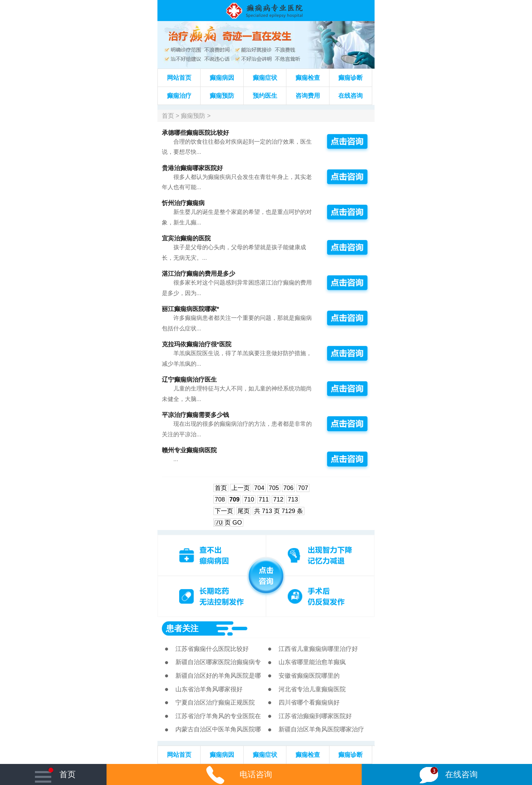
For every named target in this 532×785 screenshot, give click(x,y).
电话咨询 (234, 774)
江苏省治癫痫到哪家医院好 (315, 716)
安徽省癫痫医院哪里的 (309, 676)
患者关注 (182, 628)
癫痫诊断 (350, 78)
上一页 (241, 488)
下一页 (224, 511)
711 (264, 499)
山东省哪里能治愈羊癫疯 (312, 662)
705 (274, 488)
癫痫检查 (308, 78)
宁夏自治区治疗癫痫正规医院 (215, 702)
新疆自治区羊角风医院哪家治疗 (321, 729)
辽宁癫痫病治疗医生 (189, 380)
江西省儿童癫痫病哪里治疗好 (318, 649)
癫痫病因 (222, 78)
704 (259, 488)
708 (220, 499)
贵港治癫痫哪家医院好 (192, 168)
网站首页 (179, 78)
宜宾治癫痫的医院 (186, 238)
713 (293, 499)
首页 (168, 116)
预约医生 (265, 96)
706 (288, 488)
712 (278, 499)
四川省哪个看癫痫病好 (309, 702)
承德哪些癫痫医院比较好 (195, 133)
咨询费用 (308, 96)
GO (237, 523)
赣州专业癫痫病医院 (189, 450)
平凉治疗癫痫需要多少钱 (195, 415)
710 (249, 499)
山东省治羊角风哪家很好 (209, 689)
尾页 (244, 511)
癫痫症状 (265, 78)
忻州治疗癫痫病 (183, 203)
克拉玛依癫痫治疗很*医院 (197, 344)
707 (303, 488)
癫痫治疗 (179, 96)
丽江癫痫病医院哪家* (191, 309)
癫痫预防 (222, 96)
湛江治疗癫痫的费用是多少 (198, 274)
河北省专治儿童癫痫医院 (312, 689)
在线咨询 (350, 96)
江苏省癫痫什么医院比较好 (212, 649)
